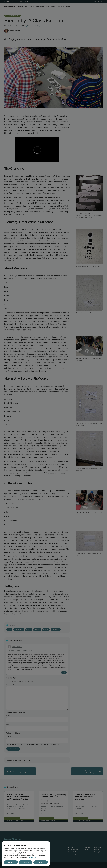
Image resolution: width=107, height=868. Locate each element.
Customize (41, 862)
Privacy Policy (32, 857)
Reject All (26, 862)
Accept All (11, 862)
